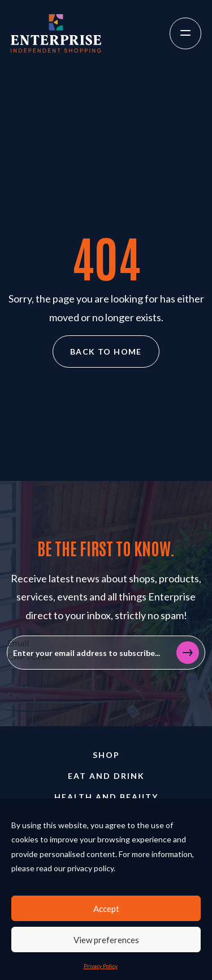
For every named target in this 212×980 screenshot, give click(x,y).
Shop (106, 755)
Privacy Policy (101, 966)
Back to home (106, 351)
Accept (106, 909)
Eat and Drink (106, 776)
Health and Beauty (106, 797)
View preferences (106, 940)
